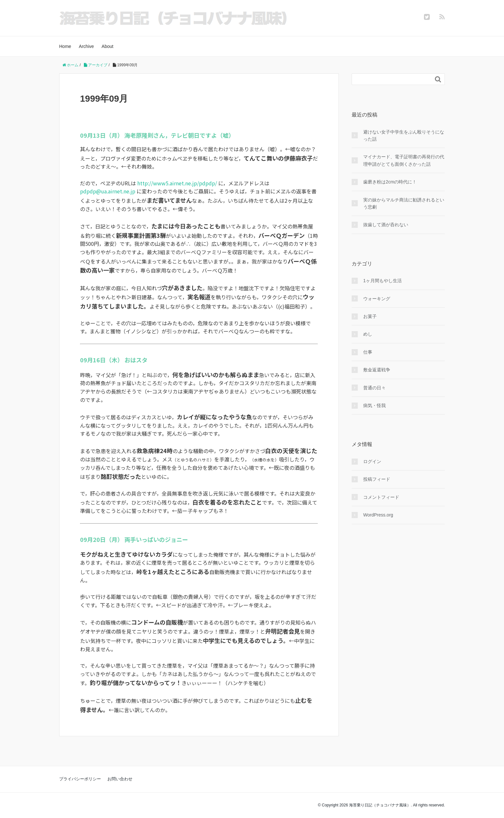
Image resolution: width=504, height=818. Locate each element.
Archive (86, 46)
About (108, 46)
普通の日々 (374, 388)
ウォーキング (377, 299)
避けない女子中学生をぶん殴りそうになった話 (404, 135)
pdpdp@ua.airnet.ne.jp (108, 191)
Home (65, 46)
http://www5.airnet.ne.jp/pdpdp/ (177, 183)
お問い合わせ (120, 779)
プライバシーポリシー (80, 779)
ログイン (372, 461)
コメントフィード (381, 497)
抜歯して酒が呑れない (386, 225)
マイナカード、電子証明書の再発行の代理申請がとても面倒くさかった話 (404, 160)
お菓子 (370, 316)
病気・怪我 (374, 405)
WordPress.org (378, 515)
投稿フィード (377, 479)
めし (368, 334)
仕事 (368, 352)
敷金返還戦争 (377, 370)
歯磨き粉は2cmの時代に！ (390, 182)
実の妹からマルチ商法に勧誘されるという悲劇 (404, 203)
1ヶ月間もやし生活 (382, 281)
